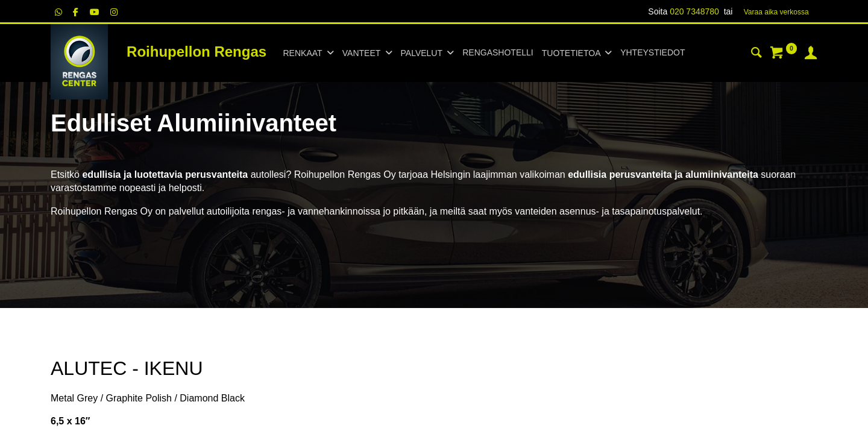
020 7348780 (694, 11)
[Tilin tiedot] (811, 54)
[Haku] (756, 54)
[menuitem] (498, 53)
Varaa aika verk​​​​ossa (776, 12)
